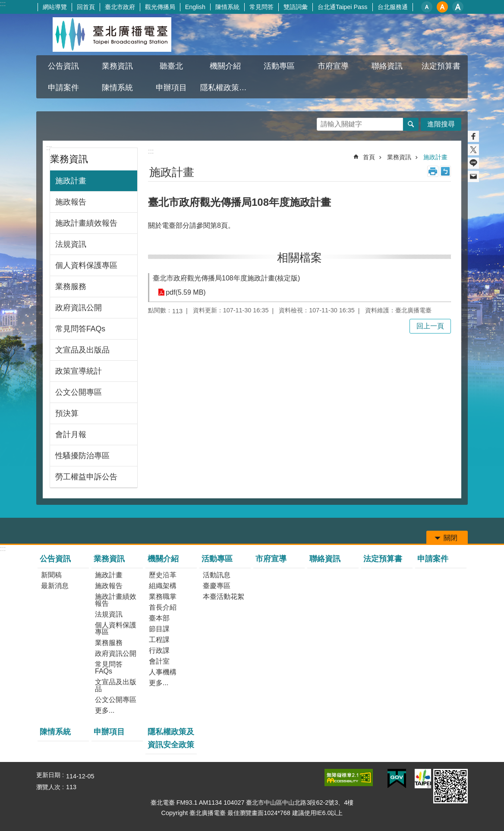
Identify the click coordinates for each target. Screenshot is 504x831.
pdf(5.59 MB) (186, 292)
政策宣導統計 (79, 371)
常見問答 (261, 7)
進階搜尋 (441, 124)
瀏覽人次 (48, 787)
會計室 (159, 661)
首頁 (369, 157)
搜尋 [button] (411, 124)
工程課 (159, 640)
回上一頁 (430, 326)
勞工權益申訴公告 (86, 477)
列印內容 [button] (433, 171)
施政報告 (71, 202)
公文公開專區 (79, 392)
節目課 (159, 629)
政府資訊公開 (79, 308)
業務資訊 (117, 66)
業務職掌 (163, 596)
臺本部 (159, 618)
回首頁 (86, 7)
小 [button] (427, 7)
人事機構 (163, 672)
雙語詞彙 (296, 7)
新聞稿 (51, 575)
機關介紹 (225, 66)
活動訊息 (217, 575)
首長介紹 (163, 607)
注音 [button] (445, 171)
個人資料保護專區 (86, 265)
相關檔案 (299, 258)
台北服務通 (393, 7)
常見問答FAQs (80, 329)
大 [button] (458, 7)
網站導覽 (55, 7)
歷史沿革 (163, 575)
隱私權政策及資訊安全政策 (226, 88)
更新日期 (48, 775)
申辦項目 (171, 88)
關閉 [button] (450, 538)
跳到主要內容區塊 (5, 5)
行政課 (159, 650)
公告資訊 (63, 66)
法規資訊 (71, 244)
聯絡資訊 (387, 66)
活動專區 (279, 66)
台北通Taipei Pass (343, 7)
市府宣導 (333, 66)
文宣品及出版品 (82, 350)
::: (3, 4)
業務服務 (71, 286)
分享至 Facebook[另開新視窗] (473, 136)
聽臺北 (171, 66)
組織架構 (163, 586)
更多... (105, 710)
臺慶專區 (217, 586)
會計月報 (71, 434)
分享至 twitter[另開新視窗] (473, 150)
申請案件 (63, 88)
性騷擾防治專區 (82, 456)
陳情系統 (227, 7)
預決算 (67, 413)
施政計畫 (71, 181)
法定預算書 (441, 66)
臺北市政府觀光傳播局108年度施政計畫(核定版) (226, 278)
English (195, 7)
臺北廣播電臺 (112, 35)
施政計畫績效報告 (86, 223)
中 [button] (442, 7)
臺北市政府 (120, 7)
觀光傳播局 (160, 7)
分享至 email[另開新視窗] (473, 176)
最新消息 (55, 586)
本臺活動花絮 (224, 596)
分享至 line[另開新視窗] (473, 163)
